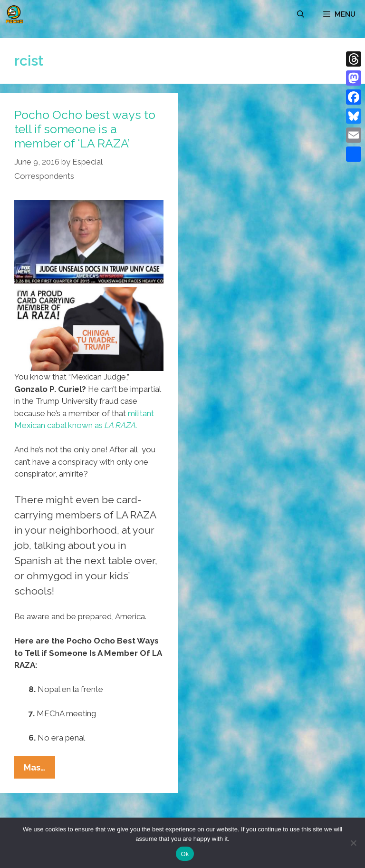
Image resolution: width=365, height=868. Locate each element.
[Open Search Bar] (301, 14)
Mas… (39, 770)
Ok (185, 854)
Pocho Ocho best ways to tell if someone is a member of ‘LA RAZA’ (85, 129)
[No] (353, 843)
